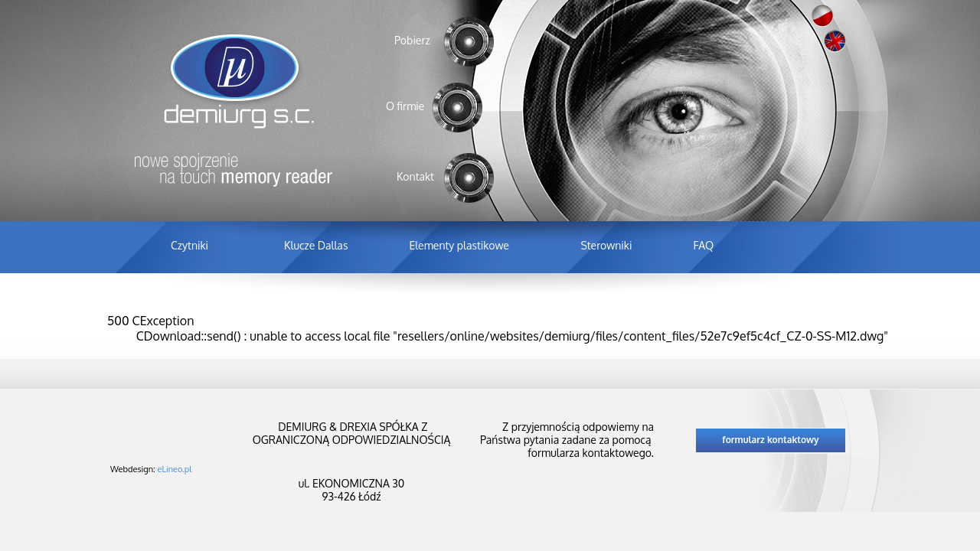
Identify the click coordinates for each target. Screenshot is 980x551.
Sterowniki (606, 245)
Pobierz (412, 40)
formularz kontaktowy (770, 440)
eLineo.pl (175, 469)
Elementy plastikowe (459, 245)
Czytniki (189, 245)
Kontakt (415, 176)
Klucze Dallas (316, 245)
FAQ (703, 245)
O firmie (405, 106)
